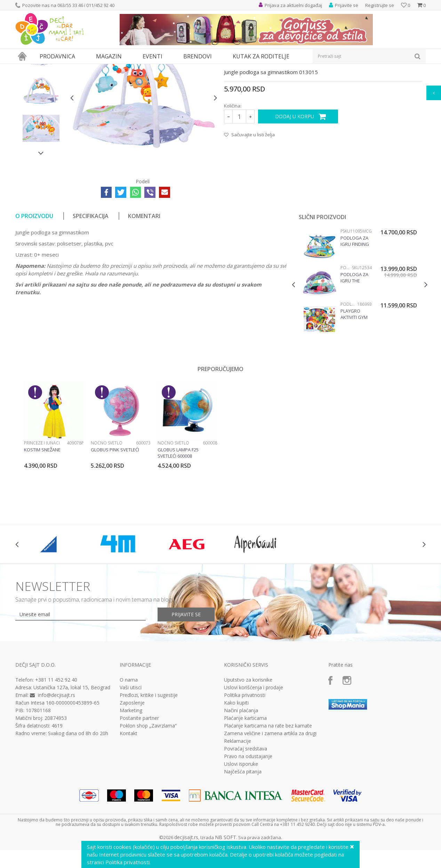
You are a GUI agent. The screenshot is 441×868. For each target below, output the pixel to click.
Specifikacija (91, 280)
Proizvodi (47, 68)
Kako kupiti (236, 767)
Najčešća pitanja (243, 836)
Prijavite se (186, 678)
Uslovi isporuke (241, 828)
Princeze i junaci (42, 507)
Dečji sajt (24, 68)
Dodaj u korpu (295, 180)
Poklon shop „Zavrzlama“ (148, 790)
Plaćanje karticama (245, 782)
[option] (41, 117)
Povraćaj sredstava (246, 813)
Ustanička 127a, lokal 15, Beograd (72, 751)
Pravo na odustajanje (248, 820)
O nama (129, 744)
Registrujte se (380, 5)
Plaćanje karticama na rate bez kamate (268, 790)
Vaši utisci (131, 752)
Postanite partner (139, 782)
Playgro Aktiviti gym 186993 (354, 378)
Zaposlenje (132, 767)
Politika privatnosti (245, 759)
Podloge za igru (108, 68)
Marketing (131, 774)
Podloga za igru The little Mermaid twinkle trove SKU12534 (354, 341)
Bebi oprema (75, 68)
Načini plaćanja (241, 774)
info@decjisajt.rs (57, 759)
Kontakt (129, 797)
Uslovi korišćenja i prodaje (254, 752)
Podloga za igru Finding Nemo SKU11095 (355, 305)
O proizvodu (34, 280)
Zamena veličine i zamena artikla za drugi (270, 797)
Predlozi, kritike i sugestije (149, 759)
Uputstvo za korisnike (248, 744)
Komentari (144, 280)
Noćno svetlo (107, 507)
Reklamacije (238, 805)
